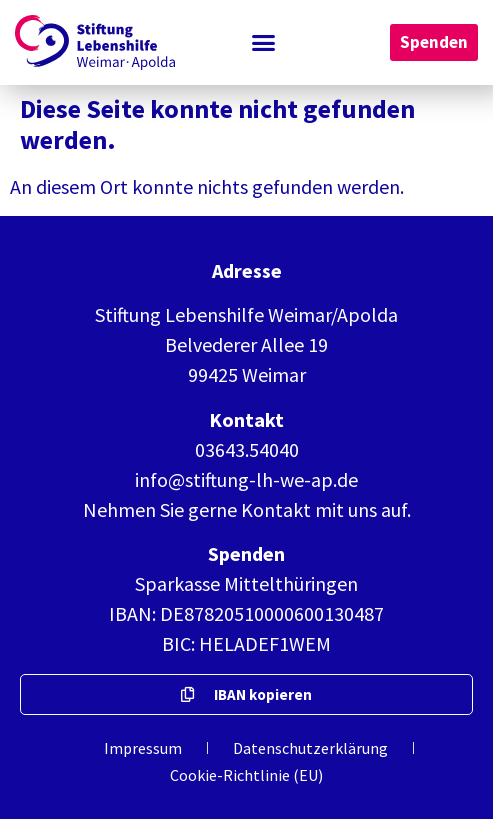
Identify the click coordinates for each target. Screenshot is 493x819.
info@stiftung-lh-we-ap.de (246, 479)
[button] (264, 43)
